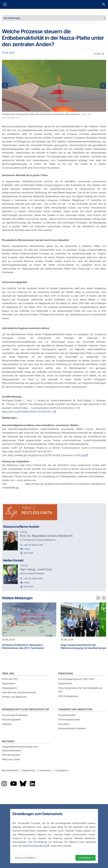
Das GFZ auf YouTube (14, 784)
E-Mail (26, 549)
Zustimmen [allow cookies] (84, 858)
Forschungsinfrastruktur (15, 715)
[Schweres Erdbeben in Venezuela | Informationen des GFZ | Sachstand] (29, 620)
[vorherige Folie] (98, 598)
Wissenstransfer (67, 715)
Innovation (64, 724)
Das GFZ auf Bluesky (23, 784)
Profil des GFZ (10, 679)
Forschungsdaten (11, 719)
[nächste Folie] (104, 598)
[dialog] (54, 836)
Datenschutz (29, 770)
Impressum (45, 770)
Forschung (66, 673)
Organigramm (9, 688)
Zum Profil (28, 553)
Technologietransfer (69, 719)
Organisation (9, 683)
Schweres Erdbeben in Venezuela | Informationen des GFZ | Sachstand (23, 646)
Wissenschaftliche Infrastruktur (25, 709)
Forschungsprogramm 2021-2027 (77, 679)
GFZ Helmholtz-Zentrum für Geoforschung (54, 4)
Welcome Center (11, 759)
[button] (10, 86)
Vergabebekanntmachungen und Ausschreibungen (20, 749)
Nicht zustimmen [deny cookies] (25, 858)
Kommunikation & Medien (72, 728)
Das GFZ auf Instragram (4, 784)
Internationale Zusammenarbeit (19, 692)
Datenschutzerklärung (34, 846)
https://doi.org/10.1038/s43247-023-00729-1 (27, 412)
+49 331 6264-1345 (33, 545)
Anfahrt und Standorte (14, 697)
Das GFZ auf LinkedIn (32, 784)
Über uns (8, 673)
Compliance (62, 770)
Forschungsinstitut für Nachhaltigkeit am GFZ (80, 690)
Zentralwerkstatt (11, 755)
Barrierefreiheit (10, 770)
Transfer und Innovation (75, 709)
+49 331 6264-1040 (33, 578)
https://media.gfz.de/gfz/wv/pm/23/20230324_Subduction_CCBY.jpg (47, 455)
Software (7, 724)
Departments (65, 683)
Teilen (97, 54)
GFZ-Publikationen (68, 696)
